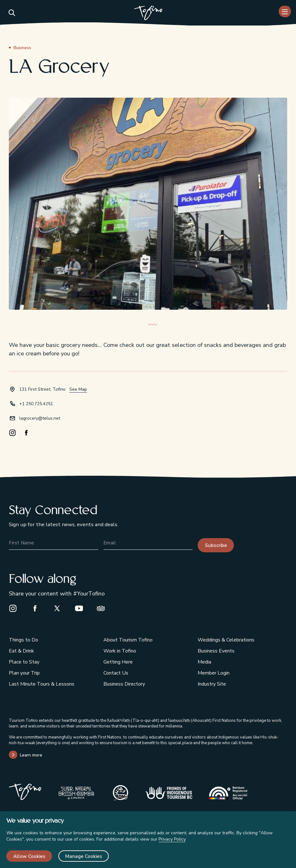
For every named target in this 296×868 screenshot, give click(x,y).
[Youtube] (82, 608)
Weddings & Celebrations (226, 640)
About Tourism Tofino (128, 640)
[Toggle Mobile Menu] (285, 11)
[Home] (148, 14)
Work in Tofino (120, 651)
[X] (60, 608)
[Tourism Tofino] (25, 798)
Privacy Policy (172, 839)
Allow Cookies (29, 856)
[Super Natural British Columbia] (76, 793)
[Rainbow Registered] (229, 793)
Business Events (216, 651)
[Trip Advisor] (104, 608)
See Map (78, 389)
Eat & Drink (21, 651)
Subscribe (216, 545)
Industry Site (212, 684)
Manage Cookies (84, 856)
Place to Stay (24, 662)
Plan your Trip (24, 673)
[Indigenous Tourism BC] (169, 793)
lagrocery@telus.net (40, 418)
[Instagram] (16, 433)
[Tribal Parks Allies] (121, 793)
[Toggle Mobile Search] (11, 13)
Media (204, 662)
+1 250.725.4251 (36, 404)
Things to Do (23, 640)
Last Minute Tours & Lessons (42, 684)
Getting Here (118, 662)
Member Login (214, 673)
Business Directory (124, 684)
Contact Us (116, 673)
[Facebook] (30, 433)
